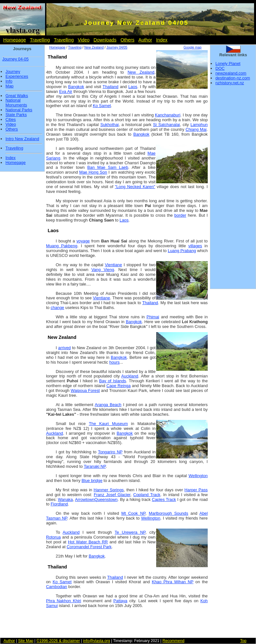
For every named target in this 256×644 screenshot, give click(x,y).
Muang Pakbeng (62, 246)
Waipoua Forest (85, 390)
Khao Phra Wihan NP (172, 582)
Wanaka (65, 499)
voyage (83, 241)
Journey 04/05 (117, 47)
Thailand (111, 87)
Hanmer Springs (109, 490)
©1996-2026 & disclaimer (58, 641)
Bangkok (76, 87)
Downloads (105, 40)
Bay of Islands (113, 381)
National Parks (19, 110)
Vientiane (114, 265)
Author (145, 40)
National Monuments (16, 103)
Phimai (153, 317)
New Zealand (94, 47)
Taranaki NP (95, 466)
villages (195, 246)
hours (114, 362)
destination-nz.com (233, 78)
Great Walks (17, 96)
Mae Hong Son (93, 172)
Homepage (14, 40)
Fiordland (59, 504)
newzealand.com (231, 73)
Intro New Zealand (22, 139)
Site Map (26, 641)
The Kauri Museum (108, 424)
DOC (220, 68)
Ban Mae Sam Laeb (108, 167)
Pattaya (120, 601)
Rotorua (53, 537)
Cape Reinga (119, 386)
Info (9, 81)
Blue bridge (92, 481)
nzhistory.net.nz (230, 83)
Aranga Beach (108, 405)
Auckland (130, 376)
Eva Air (66, 91)
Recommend (174, 641)
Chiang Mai (196, 129)
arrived (65, 348)
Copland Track (147, 495)
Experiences (17, 77)
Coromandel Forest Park (89, 547)
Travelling (40, 40)
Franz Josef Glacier (112, 495)
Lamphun (199, 125)
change (57, 308)
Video (84, 40)
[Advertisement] (233, 189)
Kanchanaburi (168, 115)
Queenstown (106, 499)
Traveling (75, 47)
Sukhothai (110, 125)
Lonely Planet (228, 63)
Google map (193, 47)
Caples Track (164, 499)
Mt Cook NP (133, 513)
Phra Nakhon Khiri (64, 601)
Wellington (198, 476)
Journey (13, 72)
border (180, 215)
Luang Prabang (182, 251)
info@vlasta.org (97, 641)
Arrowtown (85, 499)
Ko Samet (102, 106)
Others (127, 40)
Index (162, 40)
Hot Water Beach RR (88, 542)
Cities (11, 120)
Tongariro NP (110, 452)
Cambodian (57, 587)
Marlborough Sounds (168, 513)
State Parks (16, 115)
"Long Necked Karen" (135, 187)
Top (243, 641)
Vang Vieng (103, 270)
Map (9, 86)
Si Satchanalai (166, 125)
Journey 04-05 (15, 59)
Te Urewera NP (130, 532)
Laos (133, 87)
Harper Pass (196, 490)
